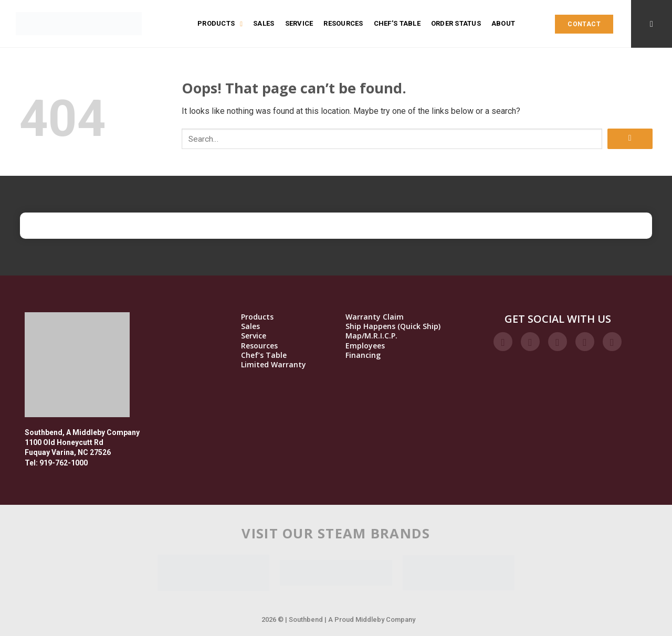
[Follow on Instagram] (530, 342)
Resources (343, 23)
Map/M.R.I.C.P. (371, 336)
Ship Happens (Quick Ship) (393, 326)
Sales (264, 23)
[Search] (652, 24)
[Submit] (630, 139)
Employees (365, 346)
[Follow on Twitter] (558, 342)
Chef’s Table (397, 23)
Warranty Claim (375, 317)
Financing (363, 355)
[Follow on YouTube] (612, 342)
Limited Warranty (274, 365)
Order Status (456, 23)
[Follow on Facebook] (503, 342)
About (503, 23)
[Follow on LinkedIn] (585, 342)
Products (220, 24)
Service (299, 23)
